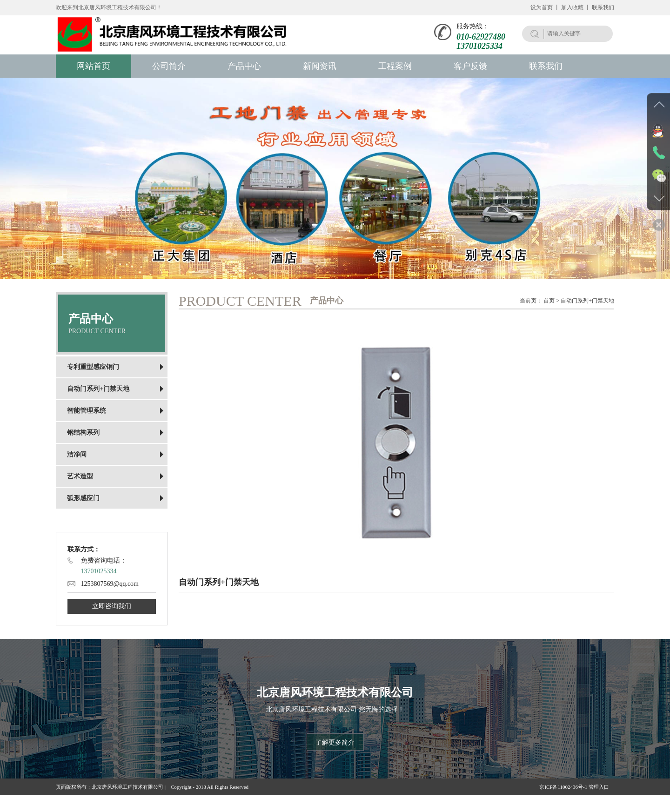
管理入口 (601, 787)
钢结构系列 (83, 433)
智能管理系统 (87, 411)
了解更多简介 (335, 742)
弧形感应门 (83, 498)
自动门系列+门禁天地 (98, 389)
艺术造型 (80, 476)
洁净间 (77, 454)
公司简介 (169, 66)
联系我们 (603, 7)
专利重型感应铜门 (93, 367)
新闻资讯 (320, 66)
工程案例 (395, 66)
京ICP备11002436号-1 (563, 787)
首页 (549, 301)
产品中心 (244, 66)
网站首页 (94, 66)
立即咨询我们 (112, 606)
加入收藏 (572, 7)
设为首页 (542, 7)
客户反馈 (470, 66)
